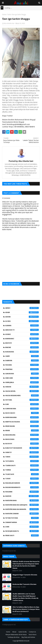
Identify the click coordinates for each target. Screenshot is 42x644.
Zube (22, 527)
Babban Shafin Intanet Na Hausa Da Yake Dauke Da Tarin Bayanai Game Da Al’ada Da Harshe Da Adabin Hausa (26, 565)
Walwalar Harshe (22, 483)
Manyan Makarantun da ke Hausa (16, 635)
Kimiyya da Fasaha (22, 422)
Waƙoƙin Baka (22, 500)
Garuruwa (22, 374)
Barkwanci (22, 339)
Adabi (22, 312)
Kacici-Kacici (22, 413)
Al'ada (22, 321)
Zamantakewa (22, 522)
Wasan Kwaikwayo (22, 487)
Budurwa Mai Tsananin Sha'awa (24, 584)
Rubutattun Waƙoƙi (22, 448)
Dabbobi (22, 360)
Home (4, 15)
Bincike (22, 347)
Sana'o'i (22, 452)
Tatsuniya (22, 461)
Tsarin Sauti (22, 465)
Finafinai (22, 369)
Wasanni (22, 492)
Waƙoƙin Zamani (22, 514)
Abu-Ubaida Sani (9, 23)
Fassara (22, 365)
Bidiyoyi (22, 343)
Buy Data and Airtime (28, 637)
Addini (22, 317)
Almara (22, 325)
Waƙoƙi (22, 496)
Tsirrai (22, 470)
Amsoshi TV (22, 330)
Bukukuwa (22, 352)
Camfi (22, 356)
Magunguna (22, 435)
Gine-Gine (22, 378)
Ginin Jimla (22, 382)
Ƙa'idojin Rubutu (22, 531)
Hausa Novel (22, 391)
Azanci (22, 334)
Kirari (22, 430)
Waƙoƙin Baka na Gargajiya (22, 505)
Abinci (22, 308)
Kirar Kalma (22, 426)
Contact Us (32, 632)
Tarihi (9, 15)
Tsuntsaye (22, 474)
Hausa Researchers (22, 395)
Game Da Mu (23, 632)
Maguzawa (22, 439)
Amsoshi (27, 641)
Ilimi (22, 404)
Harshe (22, 387)
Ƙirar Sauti (22, 535)
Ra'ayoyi (22, 444)
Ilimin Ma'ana (22, 409)
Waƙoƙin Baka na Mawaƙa (22, 509)
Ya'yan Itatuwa (22, 518)
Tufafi (22, 479)
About (14, 632)
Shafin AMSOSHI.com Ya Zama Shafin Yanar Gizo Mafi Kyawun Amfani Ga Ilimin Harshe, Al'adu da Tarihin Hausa (25, 597)
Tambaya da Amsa (13, 637)
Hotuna (22, 400)
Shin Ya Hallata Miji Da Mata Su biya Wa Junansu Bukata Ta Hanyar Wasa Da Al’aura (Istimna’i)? (26, 609)
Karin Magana (22, 417)
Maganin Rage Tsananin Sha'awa (25, 575)
